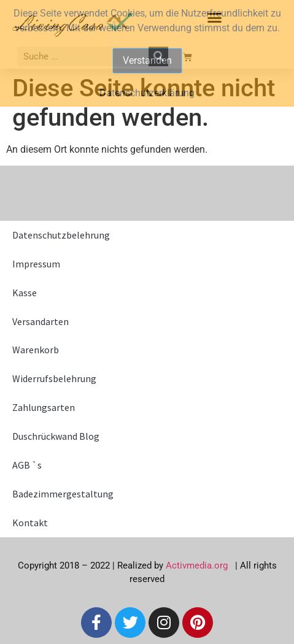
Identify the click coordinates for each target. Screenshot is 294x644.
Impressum (36, 264)
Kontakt (30, 523)
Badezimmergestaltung (63, 494)
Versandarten (41, 321)
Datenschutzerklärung (147, 93)
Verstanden (147, 60)
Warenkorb (36, 350)
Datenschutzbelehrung (61, 235)
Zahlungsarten (44, 407)
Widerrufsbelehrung (54, 378)
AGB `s (27, 465)
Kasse (25, 293)
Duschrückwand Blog (56, 436)
